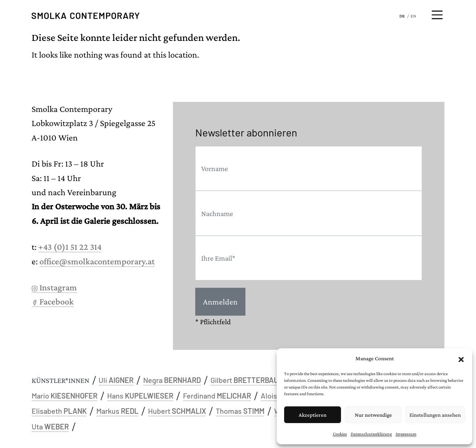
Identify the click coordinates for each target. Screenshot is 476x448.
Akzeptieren (313, 415)
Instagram (54, 287)
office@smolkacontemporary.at (97, 261)
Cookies (340, 434)
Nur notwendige (373, 415)
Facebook (53, 301)
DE (402, 16)
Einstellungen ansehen (435, 415)
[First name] (309, 169)
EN (413, 16)
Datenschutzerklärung (371, 434)
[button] (461, 358)
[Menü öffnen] (437, 15)
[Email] (309, 258)
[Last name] (309, 213)
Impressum (406, 434)
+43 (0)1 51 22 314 (70, 247)
